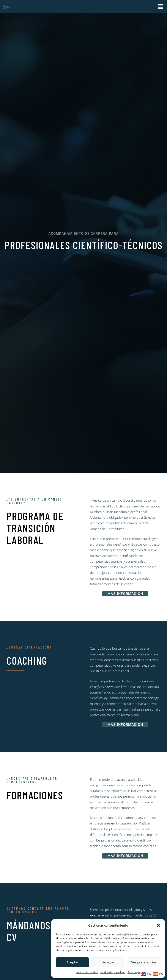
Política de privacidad (113, 972)
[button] (158, 925)
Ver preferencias (144, 962)
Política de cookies (87, 972)
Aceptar (72, 962)
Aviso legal (134, 972)
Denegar (108, 962)
